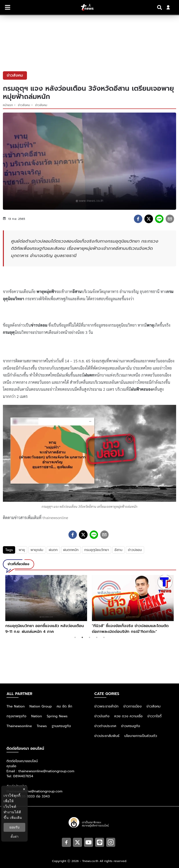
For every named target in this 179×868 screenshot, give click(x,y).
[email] (170, 219)
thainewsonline (55, 518)
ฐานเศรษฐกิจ (61, 726)
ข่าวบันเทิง (102, 716)
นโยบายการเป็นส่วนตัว (141, 736)
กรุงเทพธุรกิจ (16, 716)
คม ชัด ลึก (64, 706)
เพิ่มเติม (16, 818)
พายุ (22, 550)
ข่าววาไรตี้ (155, 716)
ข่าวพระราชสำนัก (106, 706)
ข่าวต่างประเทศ (105, 726)
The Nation (16, 706)
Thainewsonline (19, 726)
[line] (159, 219)
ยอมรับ (14, 827)
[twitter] (149, 219)
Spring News (57, 716)
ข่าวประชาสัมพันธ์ (107, 736)
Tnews (42, 726)
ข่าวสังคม (24, 105)
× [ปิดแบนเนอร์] (24, 789)
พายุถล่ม (37, 550)
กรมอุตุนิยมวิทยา (97, 550)
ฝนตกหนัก (71, 550)
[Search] (160, 7)
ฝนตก (53, 550)
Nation (37, 716)
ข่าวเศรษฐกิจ (131, 726)
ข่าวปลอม (135, 550)
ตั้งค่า (15, 837)
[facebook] (138, 219)
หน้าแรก (8, 105)
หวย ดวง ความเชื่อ (128, 716)
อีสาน (118, 550)
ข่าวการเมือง (133, 706)
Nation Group (41, 706)
